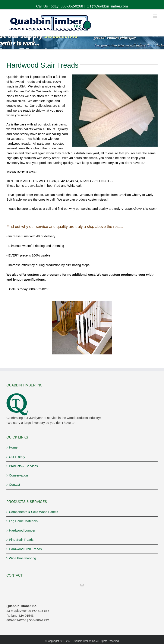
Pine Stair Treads (21, 540)
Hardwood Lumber (22, 530)
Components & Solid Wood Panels (34, 512)
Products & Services (23, 466)
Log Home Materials (23, 521)
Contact (15, 484)
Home (13, 447)
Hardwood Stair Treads (25, 549)
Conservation (18, 475)
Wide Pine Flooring (23, 558)
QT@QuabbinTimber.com (107, 6)
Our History (17, 457)
